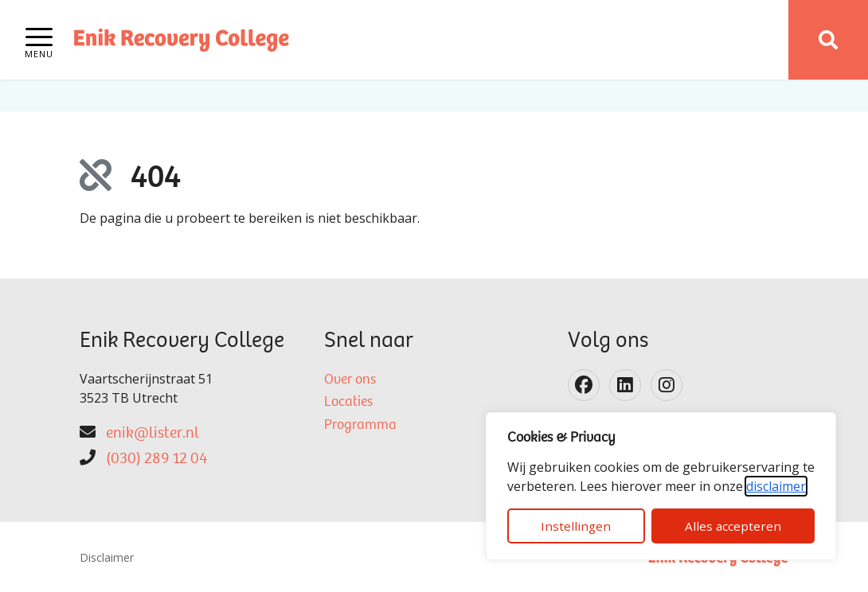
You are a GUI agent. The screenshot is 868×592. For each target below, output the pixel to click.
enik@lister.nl (152, 434)
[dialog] (661, 486)
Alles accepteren (733, 526)
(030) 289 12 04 (156, 459)
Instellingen (576, 526)
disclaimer (776, 486)
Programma (360, 426)
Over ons (350, 380)
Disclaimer (107, 557)
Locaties (348, 403)
